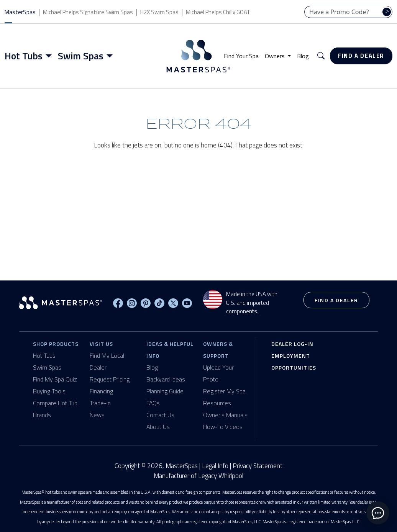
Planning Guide (165, 391)
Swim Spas (47, 367)
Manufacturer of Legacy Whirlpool (198, 476)
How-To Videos (223, 427)
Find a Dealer (361, 56)
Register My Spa (224, 391)
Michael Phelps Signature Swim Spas (88, 12)
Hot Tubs (44, 355)
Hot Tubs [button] (24, 56)
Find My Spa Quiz (55, 379)
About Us (158, 427)
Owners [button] (276, 56)
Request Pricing (110, 379)
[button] (321, 56)
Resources (217, 403)
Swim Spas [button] (81, 56)
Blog (303, 56)
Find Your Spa (241, 56)
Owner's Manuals (225, 415)
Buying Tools (49, 391)
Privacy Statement (258, 466)
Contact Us (160, 415)
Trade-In (100, 403)
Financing (101, 391)
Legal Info (215, 466)
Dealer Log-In (292, 344)
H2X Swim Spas (159, 12)
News (97, 415)
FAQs (153, 403)
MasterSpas (20, 12)
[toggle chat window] (378, 513)
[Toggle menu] (50, 56)
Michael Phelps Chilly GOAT (218, 12)
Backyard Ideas (166, 379)
